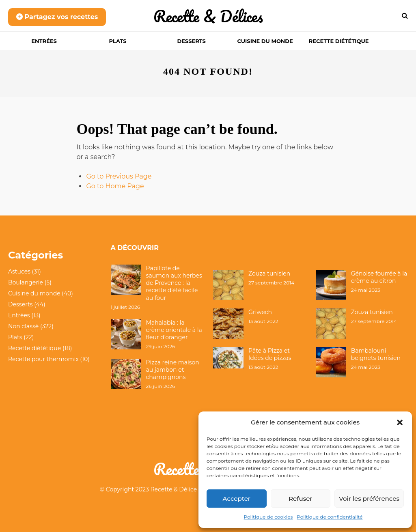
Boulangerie (26, 282)
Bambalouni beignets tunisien (376, 354)
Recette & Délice (174, 489)
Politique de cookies (268, 517)
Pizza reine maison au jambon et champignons (173, 370)
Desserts (191, 41)
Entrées (44, 41)
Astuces (19, 271)
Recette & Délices (208, 16)
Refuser (300, 499)
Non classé (23, 326)
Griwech (260, 312)
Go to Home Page (115, 186)
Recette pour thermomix (43, 359)
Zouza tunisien (269, 274)
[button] (400, 422)
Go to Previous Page (119, 176)
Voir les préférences (369, 499)
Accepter (237, 499)
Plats (118, 41)
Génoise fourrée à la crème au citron (379, 277)
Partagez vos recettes (57, 17)
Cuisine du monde (265, 41)
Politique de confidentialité (330, 517)
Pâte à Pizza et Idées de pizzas (270, 354)
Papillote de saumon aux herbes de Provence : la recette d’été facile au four (174, 283)
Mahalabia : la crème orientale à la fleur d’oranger (174, 330)
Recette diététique (339, 41)
